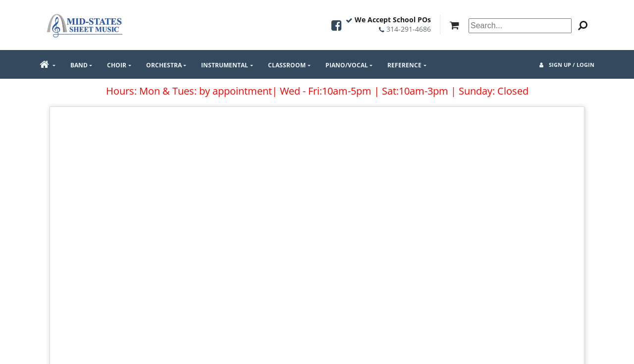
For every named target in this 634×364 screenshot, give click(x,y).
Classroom (287, 65)
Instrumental (225, 65)
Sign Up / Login (567, 65)
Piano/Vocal (347, 65)
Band (79, 65)
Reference (404, 65)
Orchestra (164, 65)
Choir (117, 65)
